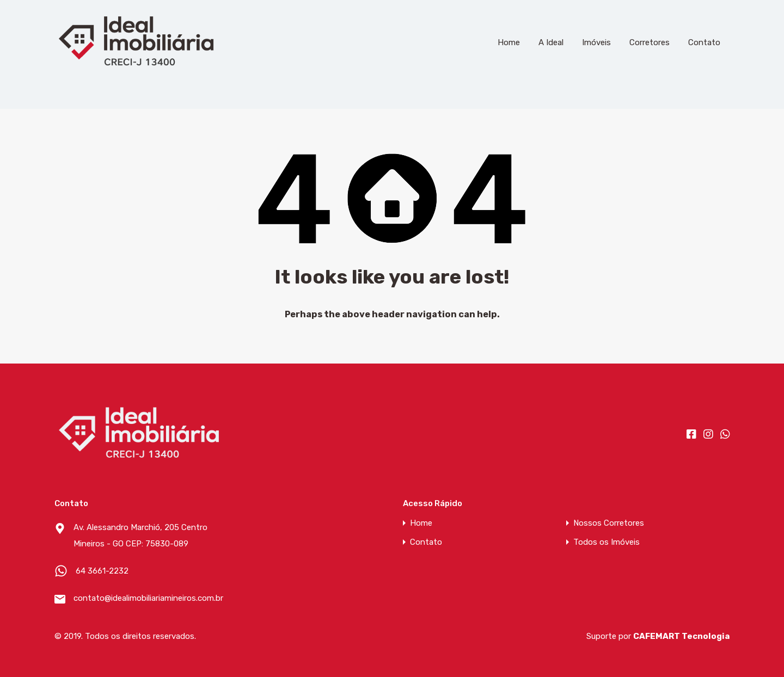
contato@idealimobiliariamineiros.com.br (142, 598)
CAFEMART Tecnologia (681, 636)
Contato (704, 42)
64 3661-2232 (102, 571)
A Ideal (551, 42)
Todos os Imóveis (607, 542)
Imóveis (596, 42)
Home (509, 42)
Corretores (650, 42)
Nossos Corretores (609, 523)
